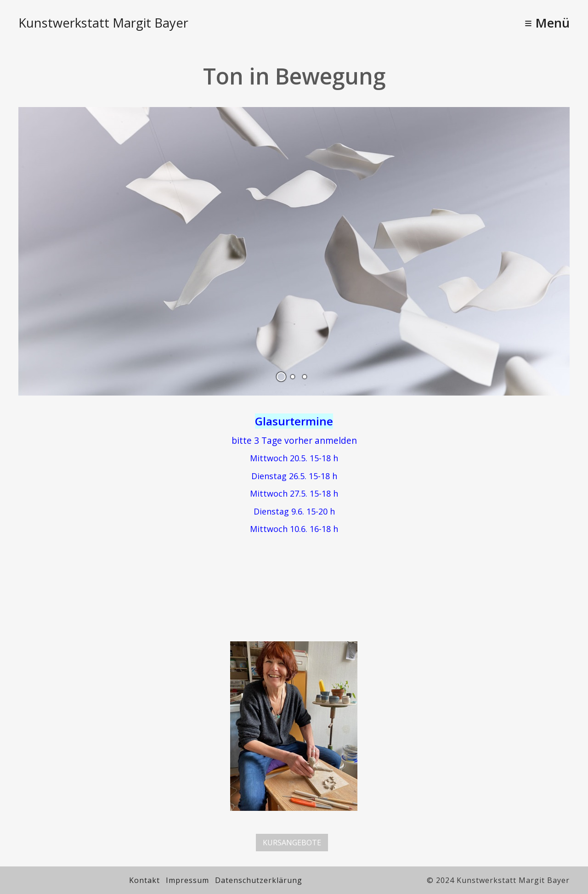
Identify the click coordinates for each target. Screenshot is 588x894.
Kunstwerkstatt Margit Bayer (103, 23)
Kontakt (144, 880)
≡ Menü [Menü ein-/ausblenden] (547, 23)
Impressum (187, 880)
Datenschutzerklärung (259, 880)
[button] (292, 843)
